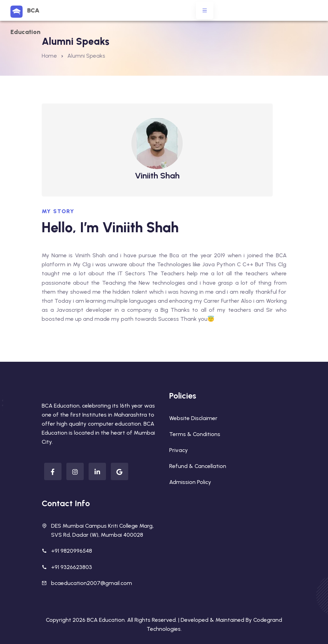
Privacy (179, 450)
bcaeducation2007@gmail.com (92, 583)
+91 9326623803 (72, 567)
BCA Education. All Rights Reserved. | (134, 620)
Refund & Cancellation (198, 466)
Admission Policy (190, 482)
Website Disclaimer (193, 418)
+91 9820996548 (72, 551)
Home (49, 56)
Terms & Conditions (195, 434)
